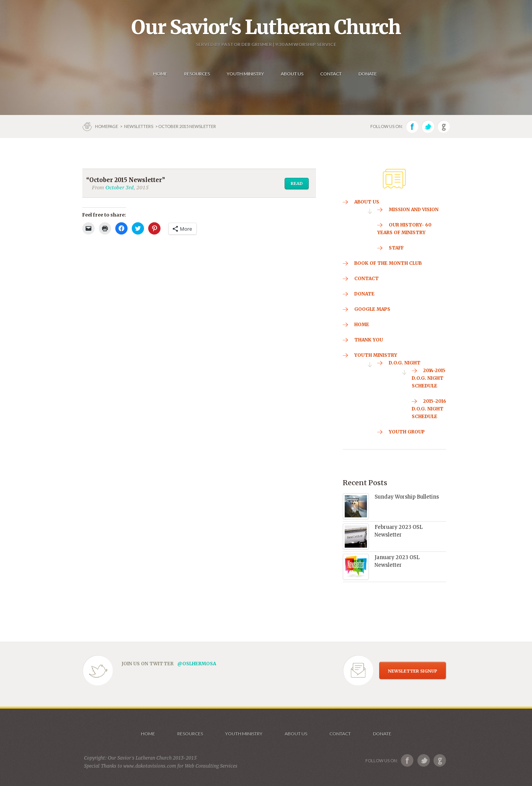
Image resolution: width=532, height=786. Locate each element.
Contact (340, 734)
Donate (382, 734)
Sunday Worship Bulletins (407, 497)
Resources (190, 734)
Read (297, 184)
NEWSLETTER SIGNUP (413, 671)
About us (296, 734)
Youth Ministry (244, 734)
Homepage (107, 126)
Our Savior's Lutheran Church (266, 27)
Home (148, 734)
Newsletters (139, 126)
